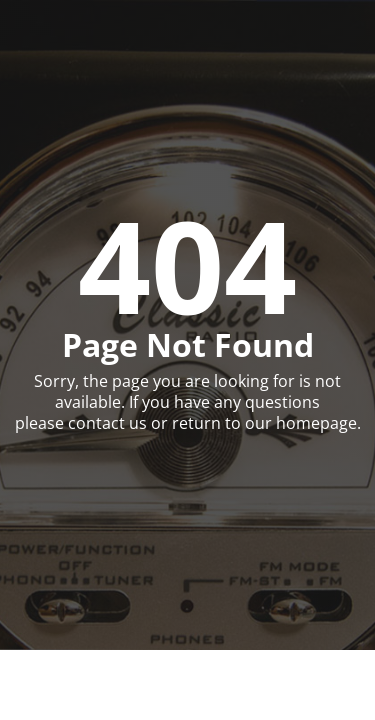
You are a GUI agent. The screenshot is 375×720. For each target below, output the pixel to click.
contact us (107, 423)
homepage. (318, 423)
